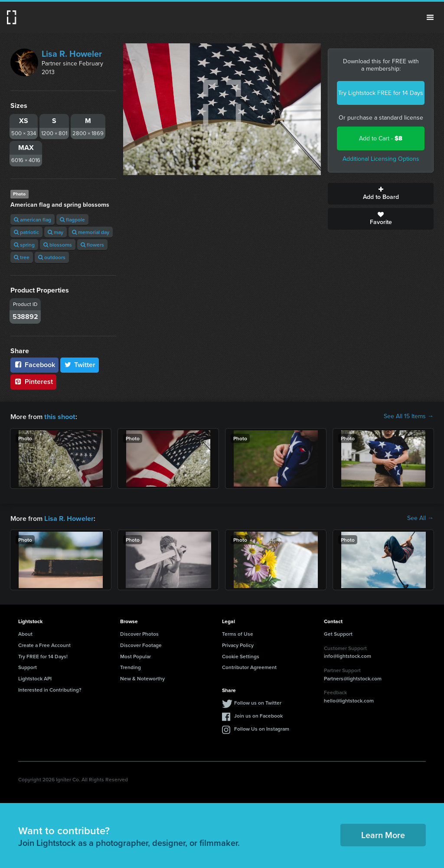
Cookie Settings (241, 655)
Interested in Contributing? (50, 689)
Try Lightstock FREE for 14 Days (381, 93)
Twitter (80, 365)
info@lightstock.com (348, 655)
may (55, 232)
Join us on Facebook (258, 715)
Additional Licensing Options (381, 159)
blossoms (58, 245)
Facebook (34, 365)
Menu (430, 17)
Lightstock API (35, 678)
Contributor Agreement (249, 666)
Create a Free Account (44, 644)
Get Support (338, 633)
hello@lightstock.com (349, 700)
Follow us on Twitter (258, 702)
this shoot (59, 416)
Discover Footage (141, 644)
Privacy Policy (238, 644)
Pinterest (33, 382)
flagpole (72, 219)
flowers (92, 245)
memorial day (91, 232)
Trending (131, 666)
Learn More (383, 834)
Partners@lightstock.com (353, 678)
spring (24, 245)
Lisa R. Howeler (72, 54)
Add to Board (381, 194)
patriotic (26, 232)
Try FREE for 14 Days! (43, 655)
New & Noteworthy (142, 678)
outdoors (52, 257)
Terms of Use (238, 633)
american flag (33, 219)
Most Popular (135, 655)
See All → (420, 518)
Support (28, 666)
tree (22, 257)
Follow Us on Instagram (262, 728)
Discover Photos (139, 633)
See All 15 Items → (409, 416)
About (25, 633)
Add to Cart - (381, 138)
